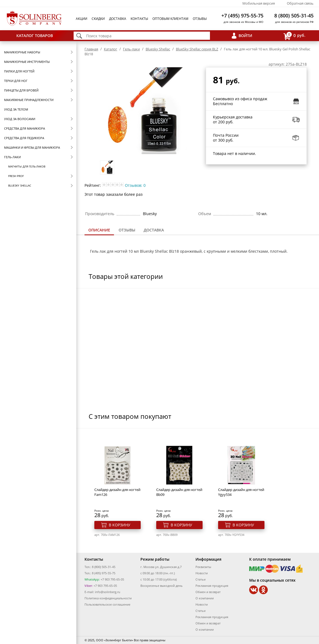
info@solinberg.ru (108, 592)
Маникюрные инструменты (27, 62)
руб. (294, 36)
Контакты (139, 19)
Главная (91, 49)
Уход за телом (16, 109)
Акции (82, 19)
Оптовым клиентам (170, 19)
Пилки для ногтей (19, 71)
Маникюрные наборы (22, 52)
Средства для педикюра (24, 138)
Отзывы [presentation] (127, 230)
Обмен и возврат (208, 592)
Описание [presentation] (99, 230)
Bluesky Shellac (20, 185)
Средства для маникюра (25, 128)
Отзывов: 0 (135, 185)
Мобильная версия (259, 3)
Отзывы (200, 19)
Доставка (118, 19)
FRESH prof (16, 176)
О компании (205, 598)
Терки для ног (16, 81)
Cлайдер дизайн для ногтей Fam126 (117, 492)
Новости (202, 573)
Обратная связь (300, 3)
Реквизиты (203, 567)
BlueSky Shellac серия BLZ (197, 49)
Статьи (201, 579)
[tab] (99, 231)
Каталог (111, 49)
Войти (245, 36)
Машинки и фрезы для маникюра (32, 147)
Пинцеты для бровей (21, 90)
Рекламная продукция (212, 586)
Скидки (98, 19)
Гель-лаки (12, 157)
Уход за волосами (20, 119)
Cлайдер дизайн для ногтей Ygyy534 (241, 492)
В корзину (120, 525)
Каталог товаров (35, 36)
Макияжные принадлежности (29, 100)
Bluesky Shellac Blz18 (160, 251)
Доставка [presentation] (154, 230)
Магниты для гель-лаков (27, 166)
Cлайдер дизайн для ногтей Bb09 (179, 492)
